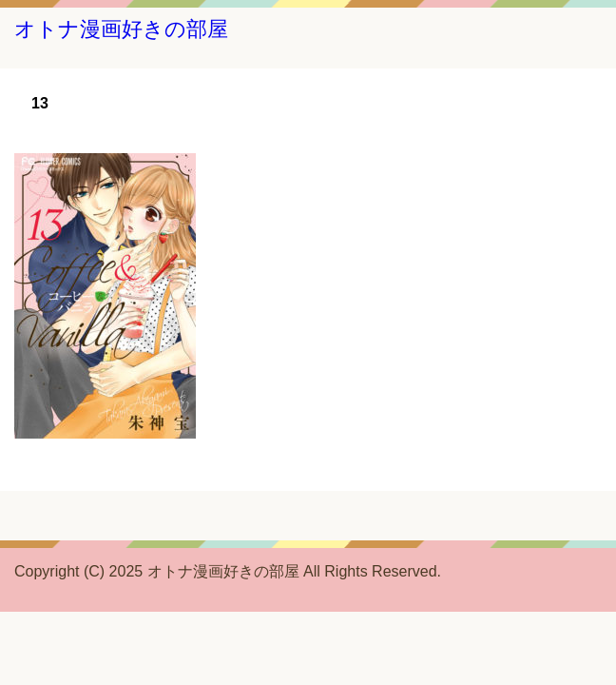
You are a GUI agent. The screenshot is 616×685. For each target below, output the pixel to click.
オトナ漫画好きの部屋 (121, 29)
